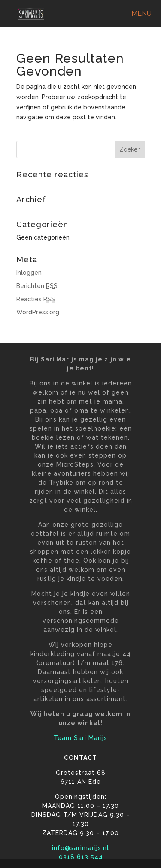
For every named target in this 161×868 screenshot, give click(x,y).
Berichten (37, 286)
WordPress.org (38, 312)
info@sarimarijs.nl (80, 848)
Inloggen (29, 273)
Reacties (36, 299)
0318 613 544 (81, 857)
